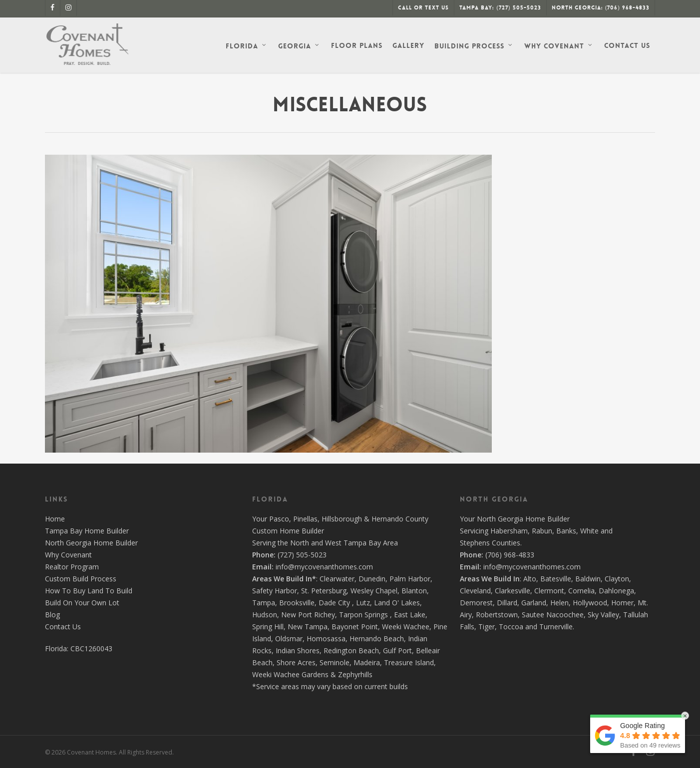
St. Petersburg (324, 591)
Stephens (475, 543)
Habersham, (511, 531)
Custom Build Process (81, 579)
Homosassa (326, 639)
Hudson (265, 615)
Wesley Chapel (374, 591)
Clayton (617, 579)
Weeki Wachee (406, 627)
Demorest (476, 603)
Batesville (556, 579)
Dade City (334, 603)
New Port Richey (308, 615)
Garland (534, 603)
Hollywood (590, 603)
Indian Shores (298, 650)
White (589, 531)
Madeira (367, 662)
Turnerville (556, 627)
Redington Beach (351, 650)
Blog (52, 615)
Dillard (507, 603)
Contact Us (63, 627)
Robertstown (497, 615)
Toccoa (511, 627)
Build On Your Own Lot (82, 603)
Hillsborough (342, 519)
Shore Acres (296, 662)
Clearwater (337, 579)
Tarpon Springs (363, 615)
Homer (622, 603)
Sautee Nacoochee (553, 615)
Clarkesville (513, 591)
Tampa (264, 603)
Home (55, 519)
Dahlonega (616, 591)
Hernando (387, 519)
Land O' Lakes (397, 603)
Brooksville (297, 603)
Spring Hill (268, 627)
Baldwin (588, 579)
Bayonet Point (355, 627)
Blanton (414, 591)
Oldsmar (289, 639)
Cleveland (475, 591)
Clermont (549, 591)
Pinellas (305, 519)
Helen (559, 603)
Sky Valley (603, 615)
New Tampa (308, 627)
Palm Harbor (410, 579)
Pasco (279, 519)
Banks (566, 531)
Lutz (363, 603)
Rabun (542, 531)
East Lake (410, 615)
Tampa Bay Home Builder (87, 531)
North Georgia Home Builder (91, 543)
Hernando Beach (377, 639)
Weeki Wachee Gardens (290, 674)
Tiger (487, 627)
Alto (530, 579)
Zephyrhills (355, 674)
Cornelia (581, 591)
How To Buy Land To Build (89, 591)
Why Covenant (68, 555)
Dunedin (372, 579)
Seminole (335, 662)
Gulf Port (397, 650)
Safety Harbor (275, 591)
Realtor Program (72, 567)
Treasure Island (409, 662)
